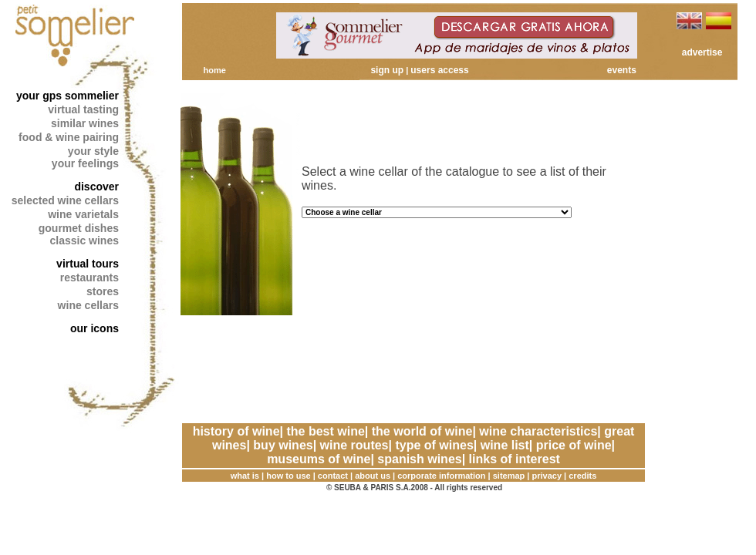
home (214, 70)
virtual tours (88, 264)
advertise (702, 52)
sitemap (509, 476)
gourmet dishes (79, 228)
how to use (288, 476)
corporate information (441, 476)
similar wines (85, 123)
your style (93, 151)
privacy (547, 476)
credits (582, 476)
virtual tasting (83, 109)
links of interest (515, 459)
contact (333, 476)
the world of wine (422, 431)
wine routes (354, 445)
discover (96, 187)
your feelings (85, 163)
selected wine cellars (65, 200)
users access (439, 70)
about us (373, 476)
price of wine (574, 445)
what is (245, 476)
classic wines (84, 240)
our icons (94, 328)
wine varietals (83, 214)
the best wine (325, 431)
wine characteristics (538, 431)
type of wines (434, 445)
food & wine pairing (69, 137)
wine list (505, 445)
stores (103, 291)
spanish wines (419, 459)
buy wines (283, 445)
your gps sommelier (67, 96)
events (622, 70)
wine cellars (88, 305)
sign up (387, 70)
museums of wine (319, 459)
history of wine (236, 431)
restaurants (89, 277)
